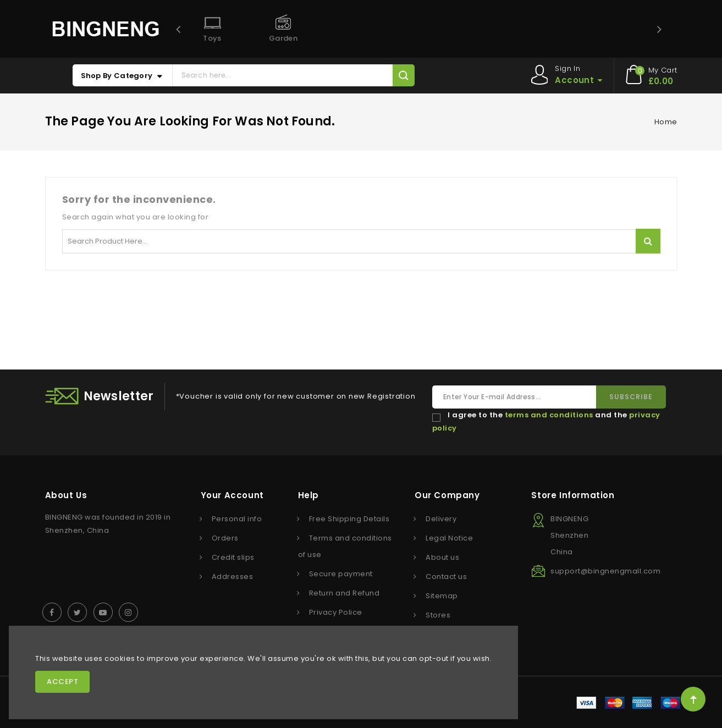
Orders (225, 538)
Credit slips (233, 557)
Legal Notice (449, 538)
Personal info (237, 519)
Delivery (441, 519)
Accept (62, 682)
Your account (232, 495)
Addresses (233, 577)
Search (648, 241)
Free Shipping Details (349, 519)
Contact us (446, 577)
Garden (283, 38)
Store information (573, 495)
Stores (438, 615)
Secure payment (341, 574)
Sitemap (442, 596)
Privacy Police (336, 612)
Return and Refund (345, 593)
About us (442, 557)
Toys (212, 38)
